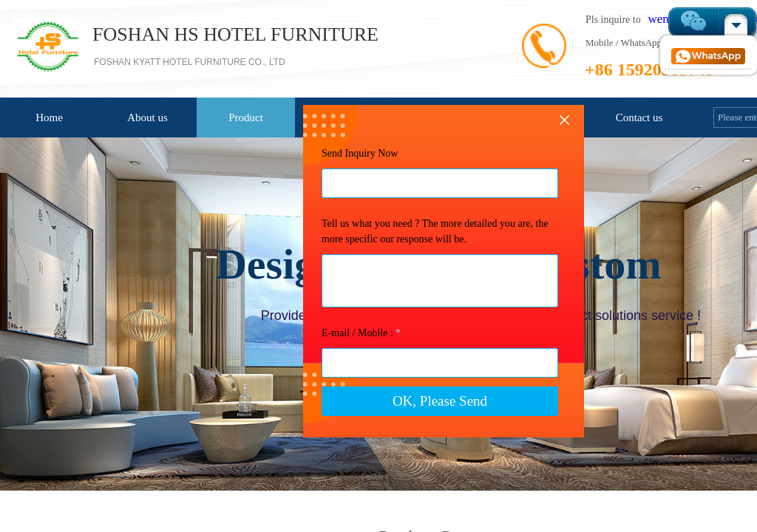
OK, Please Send (375, 452)
